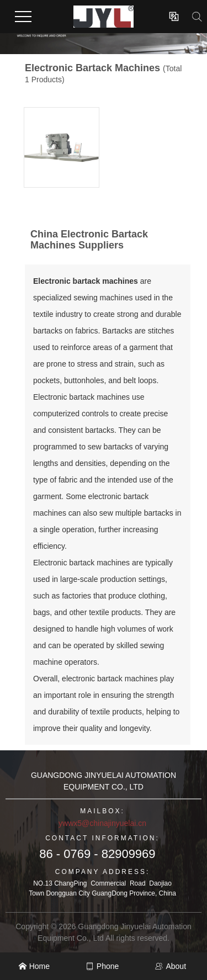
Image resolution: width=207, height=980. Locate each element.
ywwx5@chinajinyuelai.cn (102, 823)
